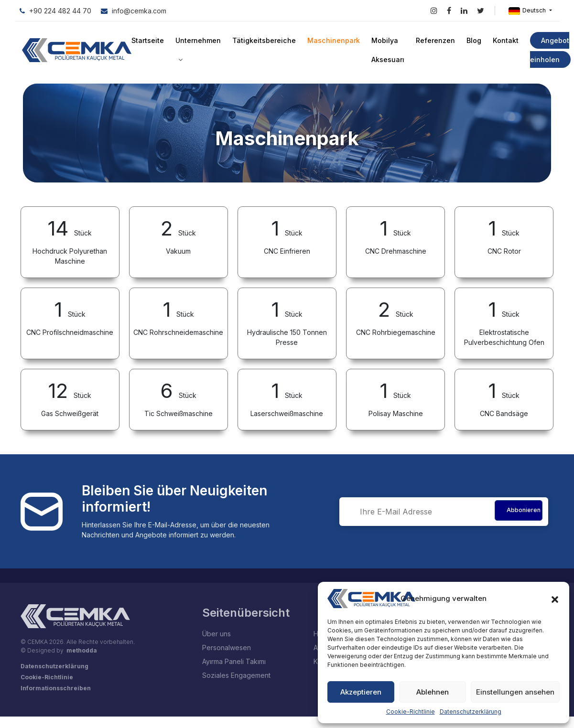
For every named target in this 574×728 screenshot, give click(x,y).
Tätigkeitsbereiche (264, 40)
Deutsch (528, 11)
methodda (82, 650)
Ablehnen (433, 692)
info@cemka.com (134, 11)
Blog (473, 40)
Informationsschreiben (56, 688)
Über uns (217, 634)
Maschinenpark (333, 40)
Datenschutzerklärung (471, 712)
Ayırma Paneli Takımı (234, 661)
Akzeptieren (361, 692)
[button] (555, 599)
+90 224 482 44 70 (55, 11)
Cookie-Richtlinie (411, 712)
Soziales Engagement (236, 675)
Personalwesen (227, 648)
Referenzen (434, 40)
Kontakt (504, 40)
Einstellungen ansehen (515, 692)
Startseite (148, 40)
